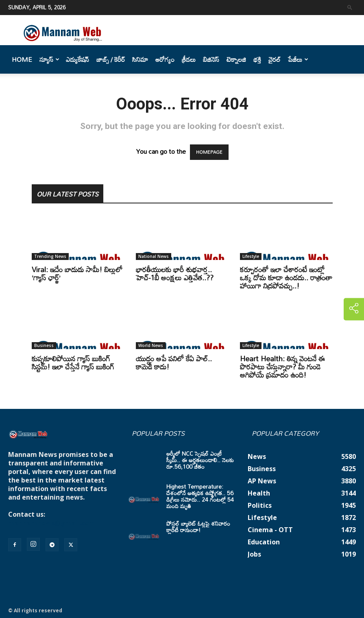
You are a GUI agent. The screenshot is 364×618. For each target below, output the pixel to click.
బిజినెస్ (211, 59)
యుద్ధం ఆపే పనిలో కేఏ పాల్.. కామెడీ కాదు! (174, 363)
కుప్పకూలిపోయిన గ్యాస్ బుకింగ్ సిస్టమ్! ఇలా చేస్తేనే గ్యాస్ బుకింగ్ (73, 363)
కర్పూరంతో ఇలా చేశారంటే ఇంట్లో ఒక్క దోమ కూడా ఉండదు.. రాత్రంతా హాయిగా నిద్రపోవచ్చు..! (286, 277)
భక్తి (257, 59)
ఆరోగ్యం (165, 59)
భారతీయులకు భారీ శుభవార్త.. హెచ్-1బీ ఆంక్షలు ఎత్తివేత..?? (175, 273)
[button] (350, 7)
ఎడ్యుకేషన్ (77, 59)
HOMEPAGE (209, 152)
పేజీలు (298, 59)
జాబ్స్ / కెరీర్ (111, 59)
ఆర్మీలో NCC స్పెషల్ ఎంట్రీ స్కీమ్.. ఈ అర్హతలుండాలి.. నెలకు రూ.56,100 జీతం (200, 460)
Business (44, 345)
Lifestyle (251, 256)
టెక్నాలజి (236, 59)
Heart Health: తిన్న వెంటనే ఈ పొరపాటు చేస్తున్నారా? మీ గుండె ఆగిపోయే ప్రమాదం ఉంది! (282, 367)
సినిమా (140, 59)
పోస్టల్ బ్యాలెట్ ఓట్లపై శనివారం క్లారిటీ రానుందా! (198, 527)
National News (154, 256)
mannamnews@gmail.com (52, 523)
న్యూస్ (49, 59)
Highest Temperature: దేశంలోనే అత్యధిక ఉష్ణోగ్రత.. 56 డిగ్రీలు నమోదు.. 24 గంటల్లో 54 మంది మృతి (200, 496)
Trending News (50, 256)
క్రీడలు (189, 59)
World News (151, 345)
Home (22, 59)
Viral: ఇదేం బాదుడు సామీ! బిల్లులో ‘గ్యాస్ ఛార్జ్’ (77, 273)
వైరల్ (275, 59)
